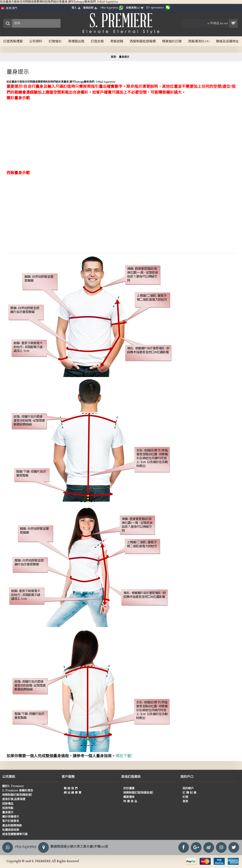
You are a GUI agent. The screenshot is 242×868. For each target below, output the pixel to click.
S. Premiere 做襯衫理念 (18, 791)
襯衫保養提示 (11, 817)
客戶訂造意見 (11, 821)
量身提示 (124, 57)
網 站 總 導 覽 (73, 793)
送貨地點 (8, 808)
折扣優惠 (129, 789)
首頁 (113, 57)
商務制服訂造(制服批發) (17, 795)
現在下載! (124, 756)
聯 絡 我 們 (71, 789)
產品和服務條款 (12, 826)
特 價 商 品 (130, 802)
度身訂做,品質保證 (14, 799)
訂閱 (185, 797)
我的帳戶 (188, 789)
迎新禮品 (8, 804)
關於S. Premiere (13, 786)
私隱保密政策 (11, 830)
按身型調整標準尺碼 (15, 834)
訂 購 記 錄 (189, 793)
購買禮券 (129, 797)
